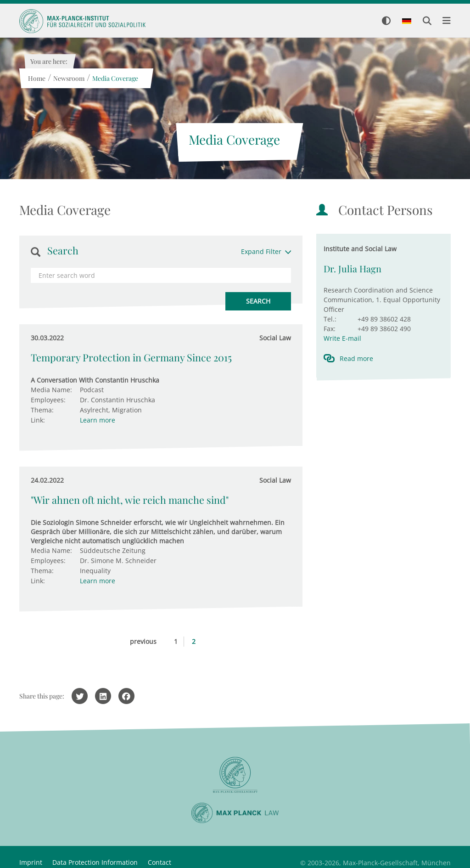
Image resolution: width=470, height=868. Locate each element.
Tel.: (330, 319)
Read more (356, 358)
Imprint (31, 862)
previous (143, 641)
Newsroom (68, 78)
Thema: (42, 410)
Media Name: (51, 390)
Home (36, 78)
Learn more (98, 420)
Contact (159, 862)
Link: (38, 420)
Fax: (330, 329)
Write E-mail (342, 338)
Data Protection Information (95, 862)
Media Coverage (115, 78)
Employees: (48, 400)
